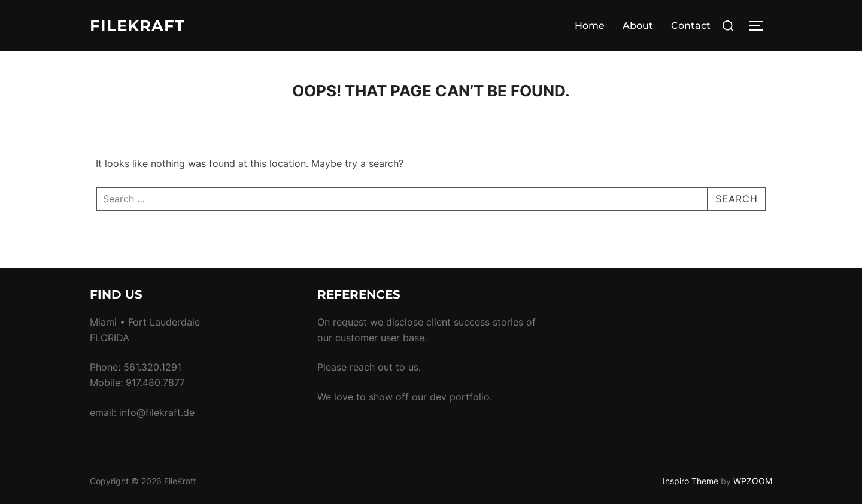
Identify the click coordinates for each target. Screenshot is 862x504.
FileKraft (137, 26)
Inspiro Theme (690, 481)
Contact (691, 25)
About (638, 25)
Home (590, 25)
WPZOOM (753, 481)
